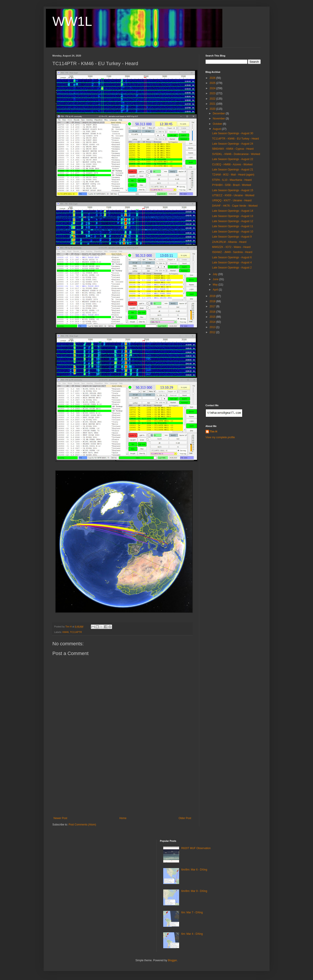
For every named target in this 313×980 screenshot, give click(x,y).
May (216, 285)
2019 (213, 296)
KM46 (66, 632)
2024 (213, 88)
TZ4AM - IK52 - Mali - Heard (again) (233, 175)
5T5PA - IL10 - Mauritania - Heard (232, 180)
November (219, 119)
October (218, 124)
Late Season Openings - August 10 (232, 232)
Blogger (172, 960)
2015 (213, 317)
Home (123, 818)
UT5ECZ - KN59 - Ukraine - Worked (233, 195)
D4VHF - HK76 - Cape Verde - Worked (235, 206)
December (219, 113)
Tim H (214, 432)
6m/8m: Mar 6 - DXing (194, 870)
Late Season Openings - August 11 (232, 226)
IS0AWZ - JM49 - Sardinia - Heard (232, 252)
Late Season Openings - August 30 (232, 133)
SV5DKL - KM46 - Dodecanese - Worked (236, 154)
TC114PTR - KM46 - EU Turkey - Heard (235, 139)
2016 (213, 312)
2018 (213, 301)
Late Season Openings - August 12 (232, 221)
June (216, 279)
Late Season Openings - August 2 (232, 268)
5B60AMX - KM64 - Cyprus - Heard (233, 149)
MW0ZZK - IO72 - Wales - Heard (231, 247)
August (217, 129)
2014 (213, 322)
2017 (213, 306)
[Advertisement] (122, 784)
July (215, 274)
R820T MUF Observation (196, 848)
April (216, 290)
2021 (213, 104)
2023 (213, 93)
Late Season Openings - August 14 (232, 211)
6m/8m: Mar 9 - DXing (194, 891)
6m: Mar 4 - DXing (192, 934)
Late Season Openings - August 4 (232, 262)
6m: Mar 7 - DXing (192, 912)
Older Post (185, 818)
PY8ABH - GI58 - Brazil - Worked (231, 185)
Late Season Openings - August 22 (232, 159)
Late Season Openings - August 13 (232, 216)
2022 (213, 99)
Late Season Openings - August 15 (232, 190)
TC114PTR (76, 632)
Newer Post (60, 818)
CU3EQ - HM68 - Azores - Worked (232, 164)
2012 (213, 332)
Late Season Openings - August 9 (232, 237)
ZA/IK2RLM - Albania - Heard (229, 242)
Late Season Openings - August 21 (232, 170)
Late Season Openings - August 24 (232, 144)
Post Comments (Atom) (82, 825)
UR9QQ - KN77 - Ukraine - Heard (232, 200)
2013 (213, 327)
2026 (213, 78)
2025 (213, 83)
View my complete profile (220, 437)
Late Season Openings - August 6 (232, 257)
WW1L (72, 21)
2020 (213, 109)
